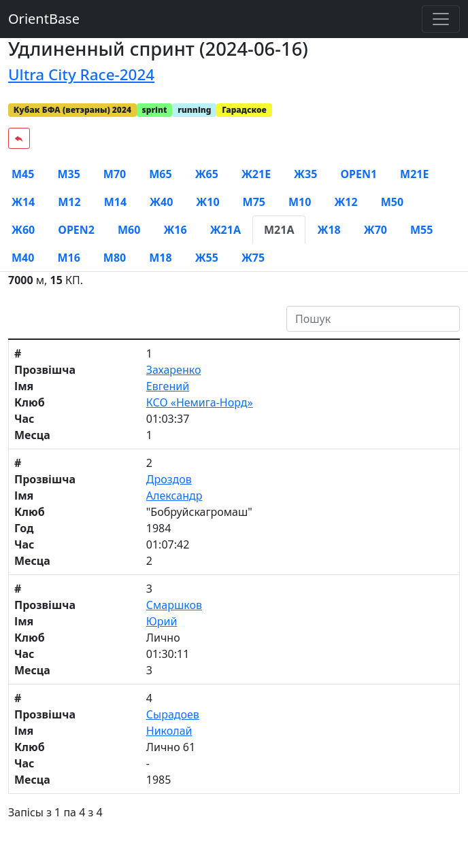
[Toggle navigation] (441, 19)
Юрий (162, 621)
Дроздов (169, 479)
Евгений (168, 386)
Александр (174, 496)
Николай (169, 731)
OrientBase (44, 19)
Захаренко (174, 370)
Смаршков (174, 605)
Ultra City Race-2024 (81, 74)
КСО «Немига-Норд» (200, 402)
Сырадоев (173, 714)
